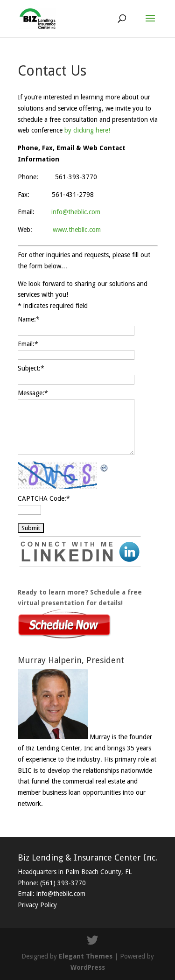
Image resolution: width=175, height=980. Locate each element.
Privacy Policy (37, 905)
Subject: (31, 368)
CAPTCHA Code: (44, 498)
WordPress (88, 967)
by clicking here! (87, 130)
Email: (28, 344)
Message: (33, 393)
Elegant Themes (86, 956)
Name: (29, 319)
